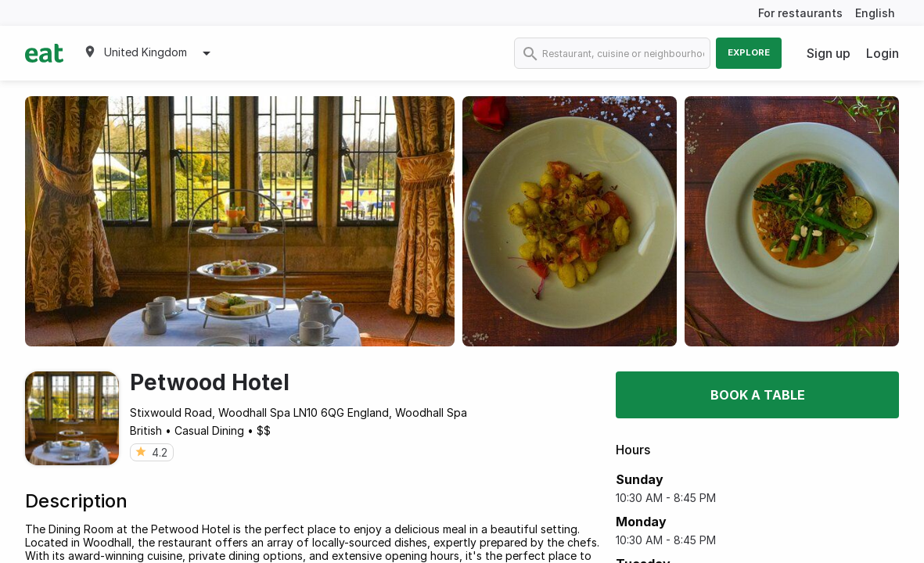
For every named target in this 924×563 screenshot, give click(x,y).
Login (883, 53)
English (875, 13)
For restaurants (800, 13)
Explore (749, 52)
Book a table (758, 395)
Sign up (829, 53)
